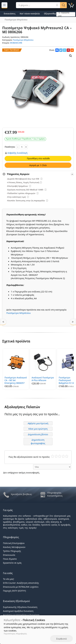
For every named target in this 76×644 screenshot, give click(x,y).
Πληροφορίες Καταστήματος (55, 494)
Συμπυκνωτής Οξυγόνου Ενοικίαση (20, 607)
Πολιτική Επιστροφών (14, 543)
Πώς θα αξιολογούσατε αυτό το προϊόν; (29, 457)
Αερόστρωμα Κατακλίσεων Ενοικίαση (21, 615)
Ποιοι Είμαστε (10, 559)
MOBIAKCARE (16, 43)
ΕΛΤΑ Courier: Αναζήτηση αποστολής (21, 583)
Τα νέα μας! (9, 579)
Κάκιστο (53, 456)
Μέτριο (60, 456)
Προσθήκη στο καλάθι (38, 158)
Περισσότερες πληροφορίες (15, 634)
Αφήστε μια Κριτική (38, 423)
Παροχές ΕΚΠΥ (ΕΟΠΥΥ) (14, 591)
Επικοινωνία (9, 555)
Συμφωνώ (61, 639)
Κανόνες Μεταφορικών (14, 547)
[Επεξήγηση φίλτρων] (42, 179)
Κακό (56, 456)
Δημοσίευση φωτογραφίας (38, 441)
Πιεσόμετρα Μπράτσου (23, 40)
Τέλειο (67, 456)
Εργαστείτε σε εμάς (12, 563)
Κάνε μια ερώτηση (38, 429)
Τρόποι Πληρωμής (12, 551)
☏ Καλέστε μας (64, 14)
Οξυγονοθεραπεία (53, 14)
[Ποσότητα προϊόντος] (22, 147)
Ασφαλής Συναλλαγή (18, 153)
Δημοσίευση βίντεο (38, 434)
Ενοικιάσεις (10, 14)
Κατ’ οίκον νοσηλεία (30, 14)
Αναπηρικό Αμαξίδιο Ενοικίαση (18, 611)
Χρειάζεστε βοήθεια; (21, 494)
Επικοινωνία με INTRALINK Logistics (21, 587)
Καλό (63, 456)
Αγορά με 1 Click (38, 165)
